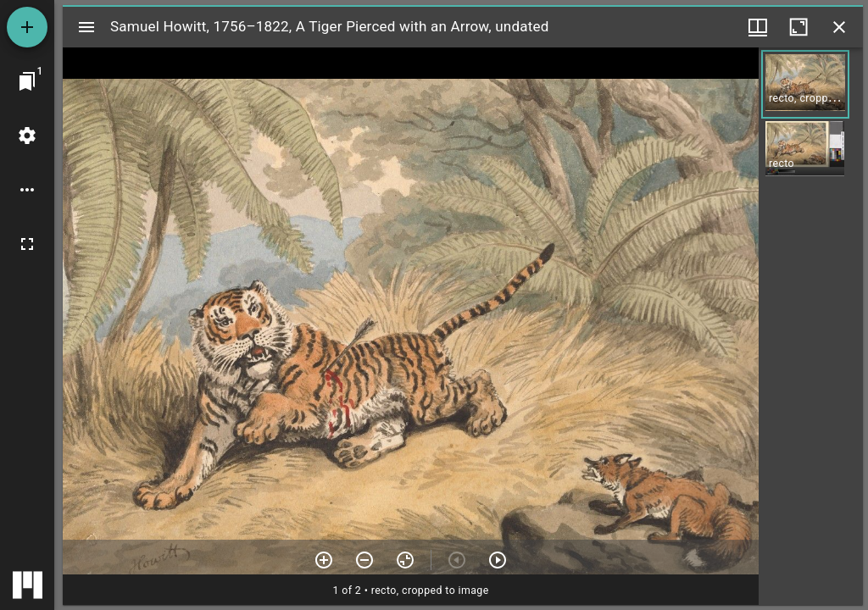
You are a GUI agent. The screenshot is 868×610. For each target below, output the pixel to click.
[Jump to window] (27, 81)
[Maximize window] (798, 27)
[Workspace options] (27, 190)
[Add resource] (27, 27)
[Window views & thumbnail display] (758, 27)
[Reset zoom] (405, 560)
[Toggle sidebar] (86, 27)
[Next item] (498, 560)
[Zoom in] (324, 560)
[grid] (811, 326)
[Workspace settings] (27, 136)
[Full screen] (27, 244)
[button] (805, 84)
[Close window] (839, 27)
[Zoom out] (364, 560)
